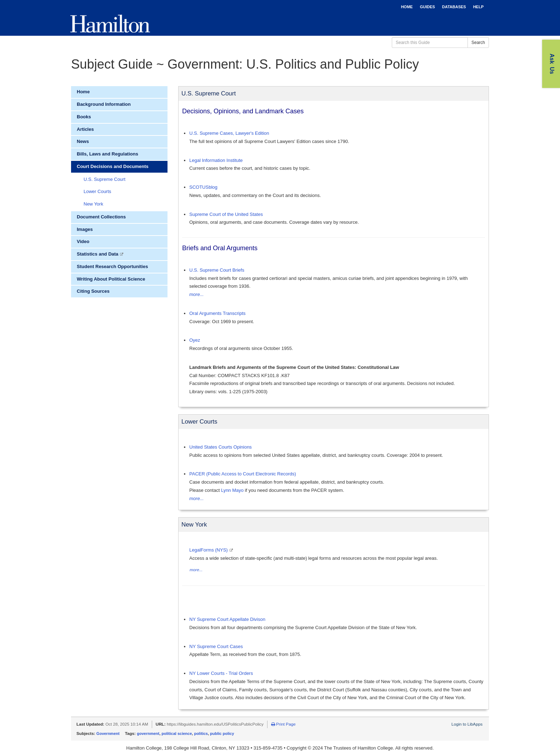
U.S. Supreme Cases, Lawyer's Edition (229, 133)
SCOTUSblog (203, 187)
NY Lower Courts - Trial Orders (221, 673)
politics (201, 733)
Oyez (195, 340)
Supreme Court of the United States (226, 214)
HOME (407, 7)
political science (177, 733)
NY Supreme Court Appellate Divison (227, 619)
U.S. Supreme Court (104, 179)
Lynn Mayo (232, 490)
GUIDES (427, 7)
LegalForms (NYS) (209, 550)
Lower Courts (97, 191)
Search (478, 43)
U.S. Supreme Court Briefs (217, 270)
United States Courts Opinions (221, 447)
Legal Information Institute (216, 160)
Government (108, 733)
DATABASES (454, 7)
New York (93, 204)
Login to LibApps (467, 724)
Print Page (283, 724)
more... (196, 294)
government (148, 733)
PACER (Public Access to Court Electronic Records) (243, 474)
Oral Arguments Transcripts (217, 313)
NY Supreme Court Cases (216, 646)
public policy (222, 733)
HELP (478, 7)
